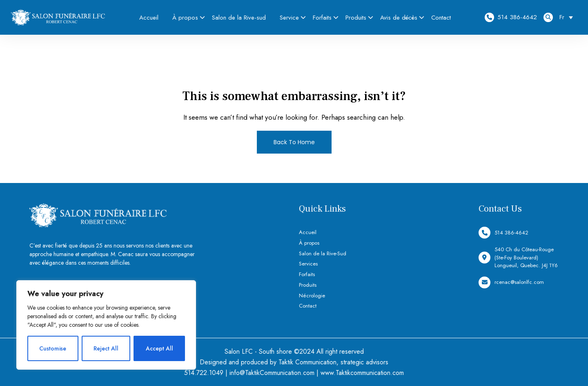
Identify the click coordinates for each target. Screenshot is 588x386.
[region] (106, 325)
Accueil (149, 18)
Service (289, 18)
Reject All (106, 348)
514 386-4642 (511, 17)
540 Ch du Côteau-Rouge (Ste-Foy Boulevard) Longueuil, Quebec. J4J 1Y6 (518, 257)
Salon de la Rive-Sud (323, 253)
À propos (185, 18)
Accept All (159, 348)
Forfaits (322, 18)
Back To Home (294, 142)
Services (308, 264)
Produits (356, 18)
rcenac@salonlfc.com (511, 282)
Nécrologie (312, 296)
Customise (53, 348)
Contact (441, 18)
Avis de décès (399, 18)
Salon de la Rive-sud (239, 18)
